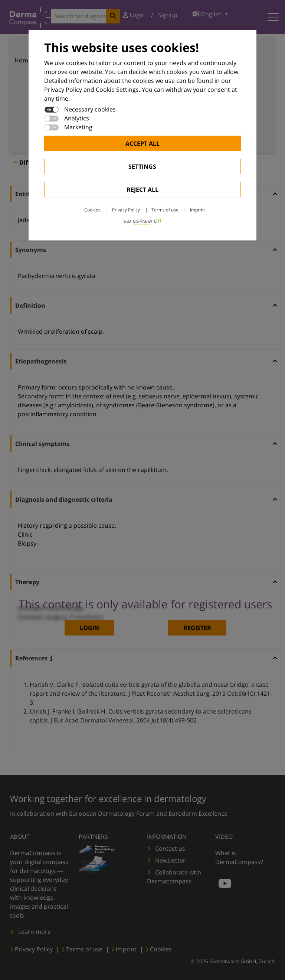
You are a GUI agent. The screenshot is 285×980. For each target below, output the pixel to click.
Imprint (197, 210)
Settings (142, 166)
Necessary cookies (90, 109)
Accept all (142, 143)
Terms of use (165, 210)
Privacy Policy (126, 210)
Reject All (142, 190)
